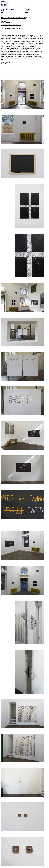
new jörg (3, 1)
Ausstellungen (4, 8)
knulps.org (3, 31)
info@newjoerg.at (5, 6)
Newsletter (27, 11)
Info (2, 12)
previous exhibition (6, 62)
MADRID (3, 11)
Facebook (27, 8)
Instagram (27, 9)
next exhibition (4, 64)
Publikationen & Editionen (7, 9)
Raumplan (27, 12)
